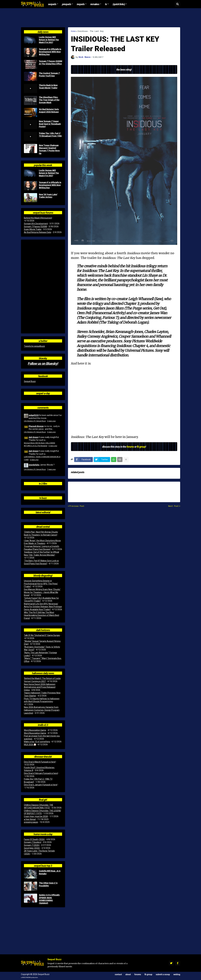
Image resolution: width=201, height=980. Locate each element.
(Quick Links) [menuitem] (119, 4)
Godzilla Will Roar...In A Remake (50, 872)
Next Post (173, 506)
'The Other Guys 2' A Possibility (48, 884)
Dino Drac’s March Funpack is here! (40, 762)
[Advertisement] (101, 18)
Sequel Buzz (30, 381)
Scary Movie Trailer (33, 229)
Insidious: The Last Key (91, 31)
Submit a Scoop (163, 974)
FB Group (148, 974)
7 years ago (51, 469)
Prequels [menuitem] (67, 4)
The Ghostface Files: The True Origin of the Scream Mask (49, 100)
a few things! (30, 819)
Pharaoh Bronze (36, 426)
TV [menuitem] (106, 4)
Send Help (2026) (32, 848)
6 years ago (53, 446)
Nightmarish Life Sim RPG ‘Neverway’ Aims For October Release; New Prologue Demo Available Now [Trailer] (43, 607)
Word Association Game (35, 730)
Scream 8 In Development (36, 224)
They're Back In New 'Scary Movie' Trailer (48, 87)
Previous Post (77, 506)
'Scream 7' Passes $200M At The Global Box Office (51, 62)
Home (73, 31)
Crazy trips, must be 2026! (36, 816)
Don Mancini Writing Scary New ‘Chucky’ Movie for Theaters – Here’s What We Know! (42, 592)
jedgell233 (34, 415)
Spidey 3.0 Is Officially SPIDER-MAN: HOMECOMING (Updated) (49, 899)
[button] (178, 4)
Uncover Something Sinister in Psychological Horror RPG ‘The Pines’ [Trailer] (41, 584)
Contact (118, 974)
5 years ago (51, 421)
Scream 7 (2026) (32, 845)
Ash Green (33, 437)
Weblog (177, 974)
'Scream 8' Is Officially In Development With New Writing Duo (50, 52)
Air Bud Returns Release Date (38, 232)
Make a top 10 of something (37, 742)
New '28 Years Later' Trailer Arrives (48, 196)
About (128, 974)
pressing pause (31, 822)
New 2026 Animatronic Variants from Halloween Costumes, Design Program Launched (42, 710)
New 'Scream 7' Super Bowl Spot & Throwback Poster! (50, 124)
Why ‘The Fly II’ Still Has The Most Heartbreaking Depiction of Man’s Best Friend (42, 615)
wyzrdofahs (34, 465)
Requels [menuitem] (81, 4)
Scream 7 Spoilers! (33, 842)
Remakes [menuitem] (95, 4)
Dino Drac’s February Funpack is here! (41, 773)
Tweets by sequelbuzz (34, 346)
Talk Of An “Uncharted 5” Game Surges (42, 635)
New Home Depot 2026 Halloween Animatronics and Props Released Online (40, 687)
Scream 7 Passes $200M (35, 227)
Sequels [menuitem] (52, 4)
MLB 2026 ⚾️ (30, 745)
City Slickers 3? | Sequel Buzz (35, 421)
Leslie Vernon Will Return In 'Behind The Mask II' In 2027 (49, 40)
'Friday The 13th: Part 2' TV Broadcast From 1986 (50, 135)
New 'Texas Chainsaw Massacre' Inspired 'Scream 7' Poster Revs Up (49, 149)
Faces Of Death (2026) (34, 839)
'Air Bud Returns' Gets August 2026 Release (49, 111)
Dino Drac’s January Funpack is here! (41, 785)
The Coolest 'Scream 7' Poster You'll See (49, 74)
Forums (138, 974)
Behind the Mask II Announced (38, 218)
